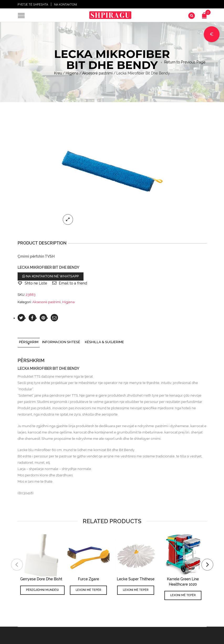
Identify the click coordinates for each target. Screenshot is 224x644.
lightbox (68, 219)
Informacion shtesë (61, 342)
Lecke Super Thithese (136, 579)
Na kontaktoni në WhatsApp (51, 276)
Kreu (58, 73)
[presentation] (17, 565)
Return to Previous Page (185, 62)
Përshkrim (29, 342)
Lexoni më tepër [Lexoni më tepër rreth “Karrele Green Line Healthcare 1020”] (183, 595)
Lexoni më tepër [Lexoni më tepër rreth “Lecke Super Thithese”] (136, 590)
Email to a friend (73, 283)
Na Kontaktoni (66, 5)
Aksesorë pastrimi (97, 73)
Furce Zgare (88, 579)
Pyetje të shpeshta (33, 5)
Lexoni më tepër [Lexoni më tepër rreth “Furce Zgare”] (88, 590)
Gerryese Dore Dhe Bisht (41, 579)
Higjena (72, 73)
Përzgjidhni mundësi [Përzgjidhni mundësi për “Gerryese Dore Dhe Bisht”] (42, 590)
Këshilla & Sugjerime (104, 342)
